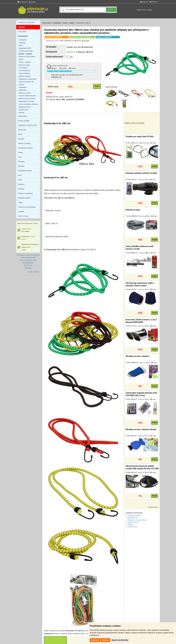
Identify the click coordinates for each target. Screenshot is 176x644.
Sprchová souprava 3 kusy (28, 260)
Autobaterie (23, 40)
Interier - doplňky (25, 62)
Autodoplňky (57, 23)
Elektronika (22, 130)
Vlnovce (21, 112)
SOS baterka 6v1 (28, 263)
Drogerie (21, 139)
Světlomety (23, 90)
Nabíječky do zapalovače (27, 79)
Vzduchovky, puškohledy (27, 207)
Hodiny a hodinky (24, 143)
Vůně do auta (23, 110)
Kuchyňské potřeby (25, 171)
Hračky (21, 152)
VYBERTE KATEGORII (26, 23)
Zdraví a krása (23, 216)
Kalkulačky (28, 268)
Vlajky (20, 202)
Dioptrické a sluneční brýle (27, 125)
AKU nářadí (22, 32)
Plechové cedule (24, 93)
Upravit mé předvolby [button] (120, 640)
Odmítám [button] (106, 640)
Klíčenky (21, 166)
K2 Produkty (23, 68)
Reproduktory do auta (26, 101)
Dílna (20, 134)
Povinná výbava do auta (27, 96)
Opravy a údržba (24, 76)
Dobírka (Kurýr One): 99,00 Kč (59, 97)
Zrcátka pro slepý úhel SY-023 (140, 137)
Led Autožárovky (24, 70)
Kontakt (32, 2)
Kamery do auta (24, 65)
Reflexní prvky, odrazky (27, 98)
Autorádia (22, 43)
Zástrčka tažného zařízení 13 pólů (141, 173)
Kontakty (130, 524)
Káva (20, 157)
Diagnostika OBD (25, 48)
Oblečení (21, 184)
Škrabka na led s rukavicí (137, 356)
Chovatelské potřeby (25, 148)
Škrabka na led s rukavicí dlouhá (141, 429)
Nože (20, 175)
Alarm (21, 45)
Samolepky (23, 87)
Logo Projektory (24, 73)
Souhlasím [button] (95, 640)
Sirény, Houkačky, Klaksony (28, 104)
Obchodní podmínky (134, 516)
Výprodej (22, 27)
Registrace (144, 2)
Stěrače (21, 84)
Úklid (20, 180)
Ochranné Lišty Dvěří (26, 82)
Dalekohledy (23, 116)
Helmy (21, 59)
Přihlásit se (154, 2)
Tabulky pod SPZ (25, 107)
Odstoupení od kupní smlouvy (137, 520)
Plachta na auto (133, 210)
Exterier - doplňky (68, 23)
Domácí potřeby (24, 121)
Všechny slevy (153, 507)
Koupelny (21, 162)
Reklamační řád (133, 518)
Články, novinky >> (34, 272)
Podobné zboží (132, 527)
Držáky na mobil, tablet (27, 57)
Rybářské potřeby (24, 198)
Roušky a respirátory (25, 193)
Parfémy (21, 189)
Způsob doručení (133, 522)
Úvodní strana (23, 2)
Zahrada (21, 211)
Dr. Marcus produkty (26, 51)
